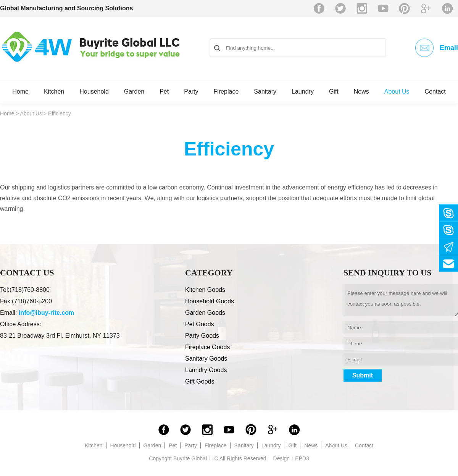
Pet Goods (200, 324)
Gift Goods (200, 381)
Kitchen (54, 91)
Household (94, 91)
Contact (435, 91)
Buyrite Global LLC (91, 47)
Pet (164, 91)
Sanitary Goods (206, 359)
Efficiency (60, 113)
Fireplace (226, 91)
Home (20, 91)
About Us (397, 91)
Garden (134, 91)
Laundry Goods (206, 370)
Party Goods (202, 336)
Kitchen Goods (205, 290)
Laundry (303, 91)
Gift (334, 91)
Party (191, 91)
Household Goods (210, 301)
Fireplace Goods (207, 347)
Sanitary (265, 91)
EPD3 (302, 458)
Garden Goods (205, 313)
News (361, 91)
